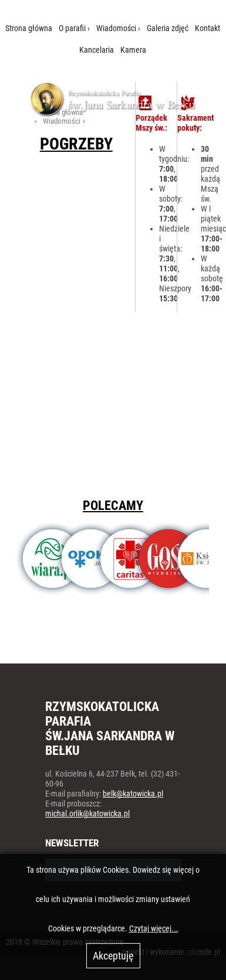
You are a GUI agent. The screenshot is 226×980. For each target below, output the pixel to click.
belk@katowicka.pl (133, 794)
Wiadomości (116, 28)
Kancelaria (97, 50)
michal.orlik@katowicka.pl (87, 814)
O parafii (72, 28)
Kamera (133, 50)
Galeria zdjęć (168, 28)
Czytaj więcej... (154, 928)
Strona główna (29, 28)
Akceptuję (113, 956)
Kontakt (208, 28)
